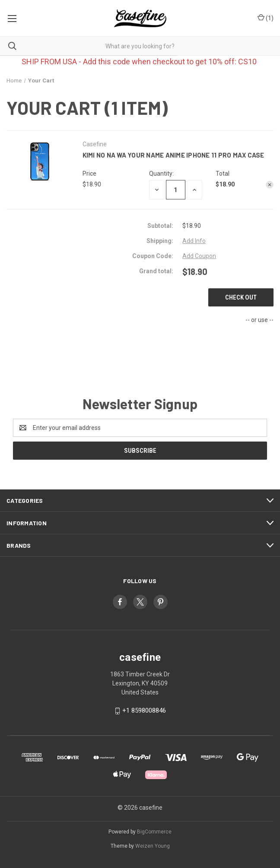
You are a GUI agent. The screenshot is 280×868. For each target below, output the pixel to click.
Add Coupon (199, 256)
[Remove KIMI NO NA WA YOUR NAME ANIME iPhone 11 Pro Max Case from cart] (270, 185)
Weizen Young (153, 846)
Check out (241, 297)
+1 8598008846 (144, 710)
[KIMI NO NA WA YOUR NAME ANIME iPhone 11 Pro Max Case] (176, 190)
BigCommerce (154, 832)
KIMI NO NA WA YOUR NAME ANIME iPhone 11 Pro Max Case (173, 155)
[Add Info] (194, 241)
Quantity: (161, 174)
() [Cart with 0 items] (266, 18)
